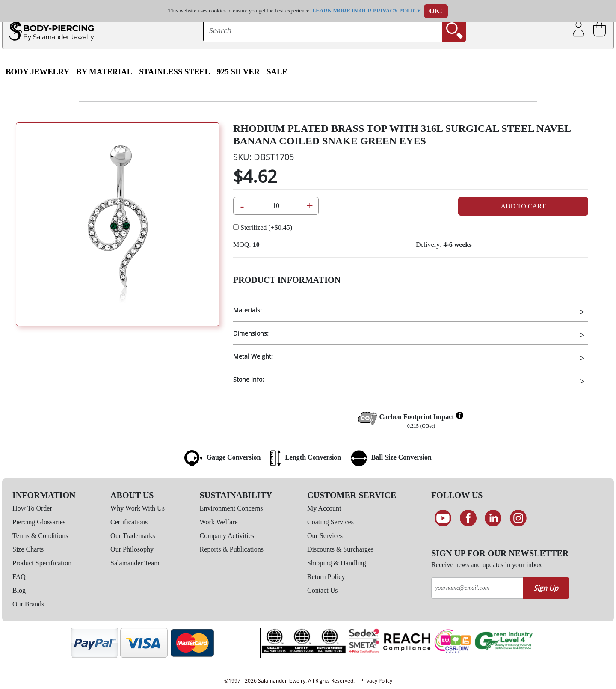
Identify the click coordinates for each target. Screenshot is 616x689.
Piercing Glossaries (39, 522)
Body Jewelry (37, 72)
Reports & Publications (232, 549)
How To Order (32, 508)
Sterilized (263, 227)
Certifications (129, 522)
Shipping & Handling (337, 563)
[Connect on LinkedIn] (493, 518)
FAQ (19, 577)
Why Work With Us (138, 508)
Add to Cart (523, 206)
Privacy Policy (376, 681)
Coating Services (330, 522)
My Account (324, 508)
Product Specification (42, 563)
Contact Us (323, 590)
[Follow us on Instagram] (518, 518)
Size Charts (28, 549)
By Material (104, 72)
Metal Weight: (253, 356)
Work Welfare (219, 522)
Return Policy (326, 577)
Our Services (325, 536)
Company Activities (227, 536)
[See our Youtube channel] (443, 518)
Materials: (247, 310)
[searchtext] (323, 30)
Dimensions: (251, 333)
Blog (19, 590)
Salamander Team (135, 563)
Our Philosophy (132, 549)
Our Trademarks (133, 536)
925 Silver (238, 72)
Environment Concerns (231, 508)
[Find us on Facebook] (468, 518)
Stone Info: (249, 379)
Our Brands (28, 604)
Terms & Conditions (40, 536)
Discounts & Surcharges (340, 549)
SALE (277, 72)
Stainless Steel (175, 72)
